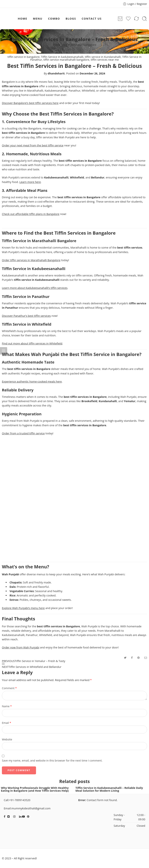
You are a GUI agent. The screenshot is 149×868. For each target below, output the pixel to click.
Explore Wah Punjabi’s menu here (23, 608)
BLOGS (71, 19)
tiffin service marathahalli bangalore (66, 60)
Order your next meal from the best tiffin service (33, 145)
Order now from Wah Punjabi (21, 647)
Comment (9, 688)
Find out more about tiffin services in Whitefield (32, 343)
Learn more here (30, 182)
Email (7, 723)
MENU (38, 19)
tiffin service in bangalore (80, 45)
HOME (22, 19)
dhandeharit (56, 73)
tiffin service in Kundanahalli (103, 57)
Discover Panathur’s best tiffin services (26, 316)
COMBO (54, 19)
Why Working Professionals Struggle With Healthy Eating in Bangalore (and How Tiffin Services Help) (35, 789)
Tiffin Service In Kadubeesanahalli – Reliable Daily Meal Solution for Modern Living (109, 789)
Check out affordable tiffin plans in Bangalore (31, 214)
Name (7, 706)
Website (7, 739)
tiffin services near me (105, 60)
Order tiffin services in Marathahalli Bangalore (31, 260)
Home (56, 45)
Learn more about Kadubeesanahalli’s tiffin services (35, 288)
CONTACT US (92, 19)
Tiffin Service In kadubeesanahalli (62, 57)
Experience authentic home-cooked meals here (32, 382)
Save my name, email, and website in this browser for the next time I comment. (52, 760)
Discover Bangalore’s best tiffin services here (30, 103)
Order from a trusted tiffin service (23, 433)
